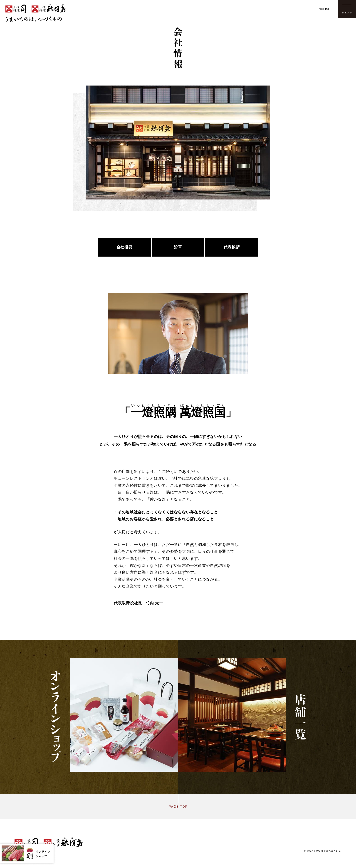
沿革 (178, 247)
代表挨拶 (232, 247)
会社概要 (124, 247)
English (324, 9)
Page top (178, 807)
